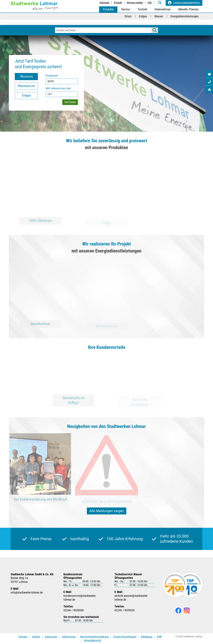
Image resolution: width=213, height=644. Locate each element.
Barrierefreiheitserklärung (94, 637)
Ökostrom (26, 76)
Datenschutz (69, 637)
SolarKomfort (40, 327)
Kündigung (147, 637)
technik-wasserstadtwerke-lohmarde (134, 598)
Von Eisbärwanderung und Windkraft (40, 503)
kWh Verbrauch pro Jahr (58, 88)
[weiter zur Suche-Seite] (160, 3)
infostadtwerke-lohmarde (27, 593)
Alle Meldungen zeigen (107, 511)
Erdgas (26, 95)
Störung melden (135, 3)
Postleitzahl (52, 76)
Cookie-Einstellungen (125, 637)
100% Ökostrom (40, 224)
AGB (159, 637)
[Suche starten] (155, 30)
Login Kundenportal (184, 3)
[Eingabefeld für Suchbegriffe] (103, 30)
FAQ (150, 3)
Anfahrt (36, 637)
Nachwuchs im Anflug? (73, 403)
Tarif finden (70, 102)
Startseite (104, 3)
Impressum (51, 637)
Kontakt (118, 3)
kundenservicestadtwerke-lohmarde (83, 598)
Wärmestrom (26, 86)
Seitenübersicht (93, 640)
